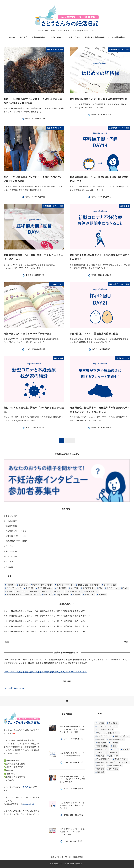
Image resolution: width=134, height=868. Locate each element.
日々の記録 (8, 567)
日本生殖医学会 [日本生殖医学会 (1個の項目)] (74, 591)
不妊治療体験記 (10, 521)
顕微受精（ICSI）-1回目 (16, 536)
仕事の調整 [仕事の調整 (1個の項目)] (61, 588)
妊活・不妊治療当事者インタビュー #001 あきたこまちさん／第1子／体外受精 (38, 611)
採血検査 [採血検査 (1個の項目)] (46, 591)
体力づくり (8, 546)
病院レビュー (9, 562)
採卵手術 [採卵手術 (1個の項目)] (34, 591)
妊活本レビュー (10, 557)
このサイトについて (59, 857)
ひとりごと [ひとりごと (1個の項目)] (23, 585)
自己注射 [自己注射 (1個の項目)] (47, 595)
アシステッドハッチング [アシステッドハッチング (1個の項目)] (42, 585)
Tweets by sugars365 (14, 688)
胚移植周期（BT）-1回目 (16, 541)
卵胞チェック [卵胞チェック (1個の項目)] (112, 588)
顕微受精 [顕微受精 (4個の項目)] (102, 595)
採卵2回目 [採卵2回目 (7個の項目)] (21, 591)
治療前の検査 (11, 526)
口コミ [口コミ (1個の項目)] (125, 588)
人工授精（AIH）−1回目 (16, 531)
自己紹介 (26, 787)
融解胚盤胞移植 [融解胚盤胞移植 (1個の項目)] (62, 595)
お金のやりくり (10, 551)
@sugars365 (28, 804)
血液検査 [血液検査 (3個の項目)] (76, 595)
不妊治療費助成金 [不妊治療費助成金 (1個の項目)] (45, 588)
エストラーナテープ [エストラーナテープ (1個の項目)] (65, 585)
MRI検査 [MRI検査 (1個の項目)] (10, 585)
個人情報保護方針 (76, 857)
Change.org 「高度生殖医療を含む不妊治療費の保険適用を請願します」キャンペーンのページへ (45, 672)
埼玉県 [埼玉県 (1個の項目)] (9, 591)
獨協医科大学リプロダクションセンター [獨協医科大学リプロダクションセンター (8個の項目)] (23, 595)
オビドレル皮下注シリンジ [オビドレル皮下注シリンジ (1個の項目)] (88, 585)
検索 (126, 642)
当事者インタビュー (12, 516)
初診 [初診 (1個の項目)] (100, 588)
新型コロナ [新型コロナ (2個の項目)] (59, 591)
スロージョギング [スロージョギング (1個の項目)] (14, 588)
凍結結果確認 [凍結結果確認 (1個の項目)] (88, 588)
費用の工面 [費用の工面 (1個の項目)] (89, 595)
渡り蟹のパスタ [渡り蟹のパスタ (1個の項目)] (91, 591)
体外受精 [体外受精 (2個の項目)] (74, 588)
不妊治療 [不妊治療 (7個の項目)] (29, 588)
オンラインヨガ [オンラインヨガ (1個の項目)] (110, 585)
